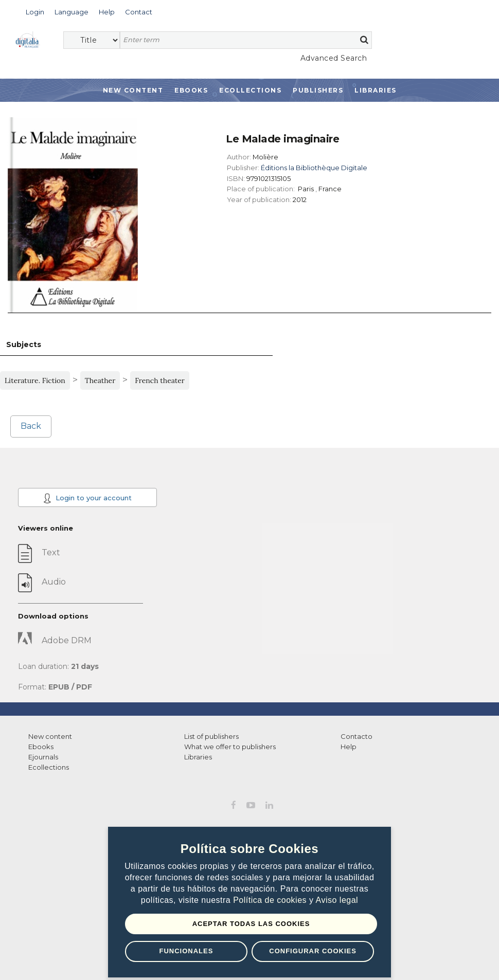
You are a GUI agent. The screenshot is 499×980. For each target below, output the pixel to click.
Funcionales (186, 951)
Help (349, 747)
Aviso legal (337, 900)
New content (50, 736)
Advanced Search (334, 58)
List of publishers (211, 736)
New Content (133, 90)
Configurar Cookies (313, 951)
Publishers (318, 90)
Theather (100, 380)
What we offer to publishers (230, 747)
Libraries (376, 90)
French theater (160, 380)
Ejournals (43, 757)
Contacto (357, 736)
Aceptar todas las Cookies (251, 924)
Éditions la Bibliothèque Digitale (314, 168)
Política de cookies (271, 900)
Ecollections (250, 90)
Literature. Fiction (35, 380)
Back (31, 426)
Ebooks (191, 90)
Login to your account (87, 498)
